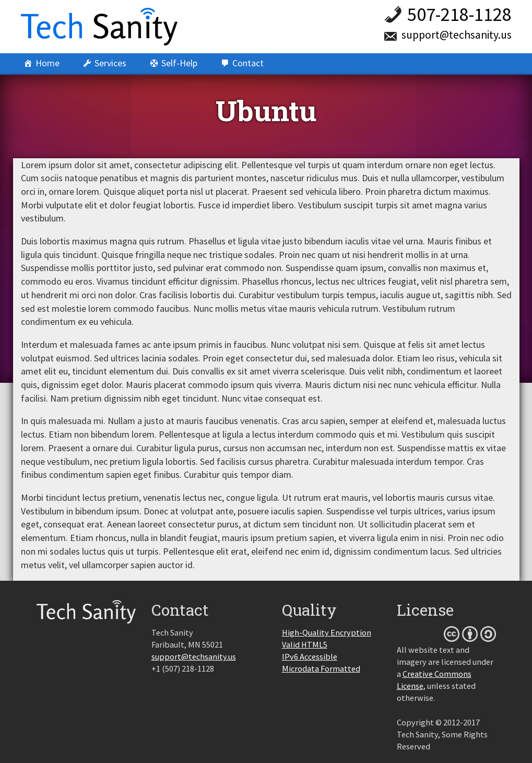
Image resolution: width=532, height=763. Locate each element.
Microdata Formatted (321, 668)
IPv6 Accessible (310, 656)
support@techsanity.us (457, 35)
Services (110, 63)
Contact (248, 63)
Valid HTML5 (305, 644)
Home (48, 63)
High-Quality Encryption (327, 632)
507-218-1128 (459, 14)
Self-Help (179, 63)
